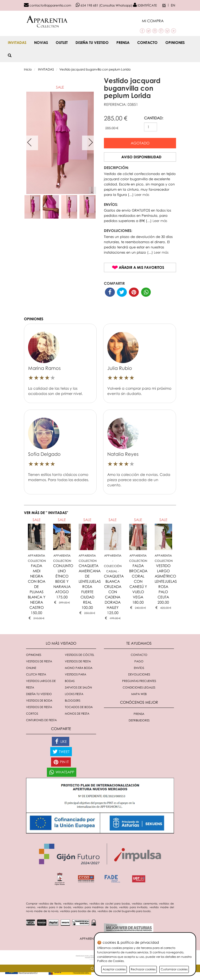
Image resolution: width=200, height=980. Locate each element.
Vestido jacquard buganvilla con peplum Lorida (95, 69)
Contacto (147, 42)
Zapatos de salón (78, 687)
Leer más (142, 195)
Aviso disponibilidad (141, 157)
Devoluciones (139, 674)
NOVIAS (41, 42)
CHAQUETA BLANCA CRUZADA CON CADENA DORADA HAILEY (114, 592)
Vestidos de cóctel (80, 655)
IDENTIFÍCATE (145, 5)
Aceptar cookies (114, 969)
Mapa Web (139, 694)
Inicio (28, 69)
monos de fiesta (77, 713)
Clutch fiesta (36, 674)
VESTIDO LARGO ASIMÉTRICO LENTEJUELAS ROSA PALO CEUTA (166, 581)
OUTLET (62, 42)
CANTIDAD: (154, 118)
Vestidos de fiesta (78, 661)
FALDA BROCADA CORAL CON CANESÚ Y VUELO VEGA (138, 581)
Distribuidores (139, 720)
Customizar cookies (174, 969)
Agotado (140, 143)
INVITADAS (17, 42)
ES (164, 5)
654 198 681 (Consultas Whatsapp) (104, 5)
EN (173, 5)
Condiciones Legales (139, 687)
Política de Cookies (110, 961)
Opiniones (175, 42)
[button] (159, 21)
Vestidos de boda (39, 700)
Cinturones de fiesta (41, 720)
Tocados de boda (79, 707)
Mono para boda (79, 668)
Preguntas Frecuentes (139, 681)
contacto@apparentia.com (48, 5)
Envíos (139, 668)
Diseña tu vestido (92, 42)
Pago (139, 661)
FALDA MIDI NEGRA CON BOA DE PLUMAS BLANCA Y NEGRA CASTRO (37, 587)
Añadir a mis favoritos (141, 267)
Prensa (123, 42)
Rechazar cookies (143, 969)
